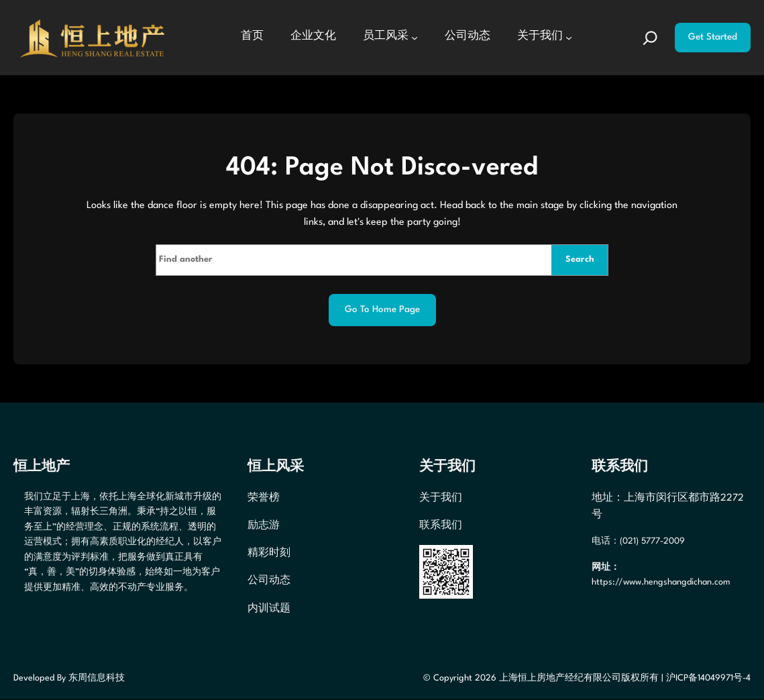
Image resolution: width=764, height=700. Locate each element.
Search (579, 259)
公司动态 (269, 581)
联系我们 (441, 526)
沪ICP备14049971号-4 (708, 678)
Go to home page (382, 310)
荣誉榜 (264, 498)
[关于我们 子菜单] (569, 38)
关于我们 (441, 498)
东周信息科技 (97, 678)
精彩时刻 (269, 554)
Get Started (713, 37)
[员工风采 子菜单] (415, 38)
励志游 (264, 526)
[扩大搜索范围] (650, 37)
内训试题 (269, 609)
